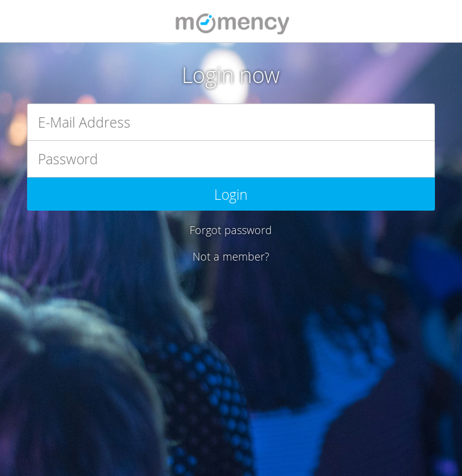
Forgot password (231, 230)
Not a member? (231, 256)
